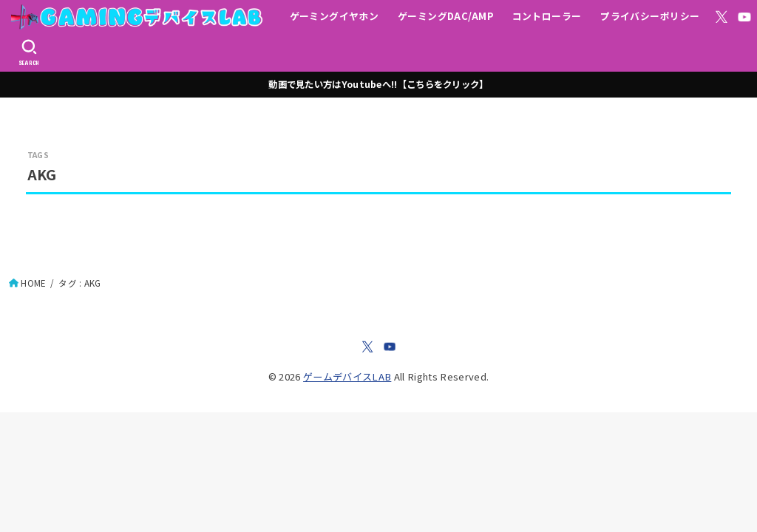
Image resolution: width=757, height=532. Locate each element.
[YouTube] (744, 17)
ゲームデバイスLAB (347, 376)
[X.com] (722, 17)
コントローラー (547, 16)
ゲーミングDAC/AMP (445, 16)
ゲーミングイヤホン (335, 16)
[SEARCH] (29, 52)
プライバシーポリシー (650, 16)
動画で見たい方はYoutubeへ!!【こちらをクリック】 (378, 84)
